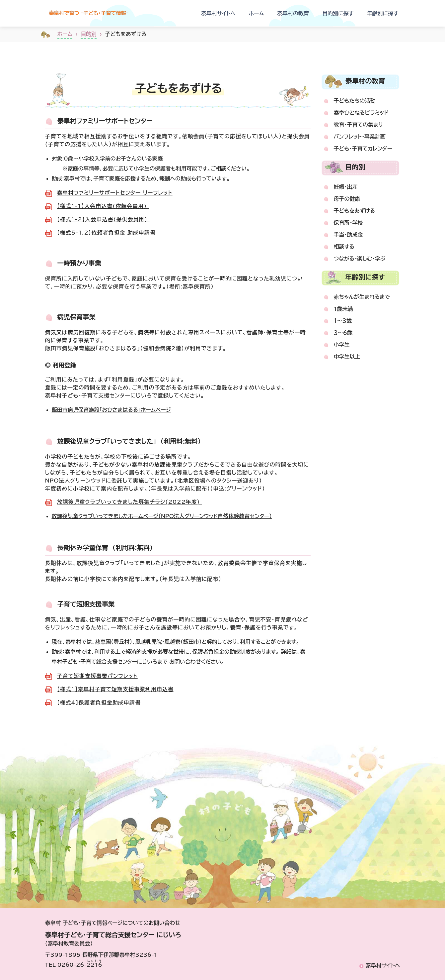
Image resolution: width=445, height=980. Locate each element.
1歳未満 (343, 309)
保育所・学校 (348, 223)
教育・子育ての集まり (359, 125)
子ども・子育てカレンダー (363, 149)
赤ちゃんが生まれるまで (362, 297)
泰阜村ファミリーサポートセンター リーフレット (115, 193)
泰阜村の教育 (293, 13)
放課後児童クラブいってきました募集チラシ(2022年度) (130, 502)
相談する (344, 247)
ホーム (256, 13)
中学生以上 (347, 357)
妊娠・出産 (346, 187)
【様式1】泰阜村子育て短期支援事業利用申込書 (115, 689)
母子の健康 (347, 199)
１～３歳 (343, 321)
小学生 (342, 345)
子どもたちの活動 (355, 101)
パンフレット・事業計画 (360, 137)
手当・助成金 (348, 235)
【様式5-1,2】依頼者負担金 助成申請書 (106, 233)
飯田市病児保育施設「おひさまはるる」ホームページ (111, 410)
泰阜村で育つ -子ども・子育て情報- (103, 13)
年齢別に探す (383, 13)
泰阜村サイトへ (218, 13)
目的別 (89, 34)
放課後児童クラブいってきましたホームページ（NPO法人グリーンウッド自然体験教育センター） (162, 516)
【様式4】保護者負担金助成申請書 (99, 703)
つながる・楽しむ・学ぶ (360, 259)
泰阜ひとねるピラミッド (361, 113)
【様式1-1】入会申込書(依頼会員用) (103, 206)
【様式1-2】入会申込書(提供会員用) (103, 219)
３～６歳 (343, 333)
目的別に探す (338, 13)
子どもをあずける (355, 211)
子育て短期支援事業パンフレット (97, 676)
